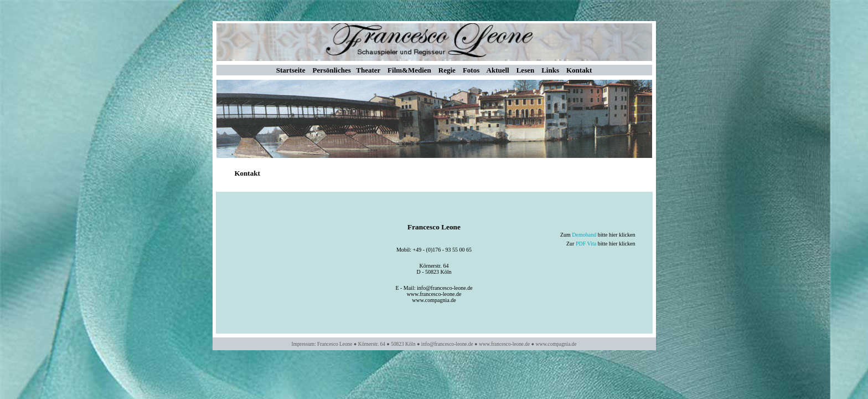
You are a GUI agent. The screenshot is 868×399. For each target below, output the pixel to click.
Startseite (291, 70)
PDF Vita (586, 244)
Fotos (471, 70)
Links (550, 70)
